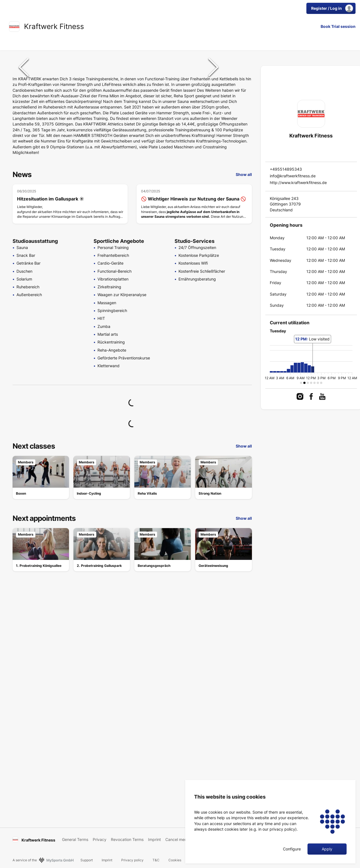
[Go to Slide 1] (239, 74)
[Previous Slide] (24, 136)
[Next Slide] (213, 136)
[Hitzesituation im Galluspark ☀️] (70, 344)
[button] (119, 136)
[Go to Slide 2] (239, 91)
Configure (292, 849)
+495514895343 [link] (286, 169)
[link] (14, 26)
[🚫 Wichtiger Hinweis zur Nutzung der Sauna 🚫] (194, 344)
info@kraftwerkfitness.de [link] (293, 176)
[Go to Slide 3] (239, 109)
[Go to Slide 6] (239, 163)
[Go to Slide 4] (239, 127)
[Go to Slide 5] (239, 145)
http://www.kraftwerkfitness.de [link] (298, 182)
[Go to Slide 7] (239, 181)
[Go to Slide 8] (239, 199)
